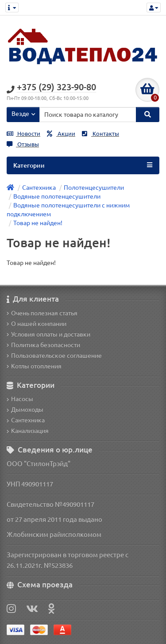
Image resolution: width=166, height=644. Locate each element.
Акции (61, 134)
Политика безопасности (43, 345)
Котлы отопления (34, 366)
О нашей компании (37, 324)
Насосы (20, 399)
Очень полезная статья (42, 313)
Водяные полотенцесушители (57, 196)
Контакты (100, 134)
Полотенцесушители (94, 188)
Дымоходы (25, 410)
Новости (23, 134)
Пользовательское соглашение (54, 356)
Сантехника (39, 188)
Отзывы (23, 144)
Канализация (28, 431)
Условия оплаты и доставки (48, 334)
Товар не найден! (38, 223)
